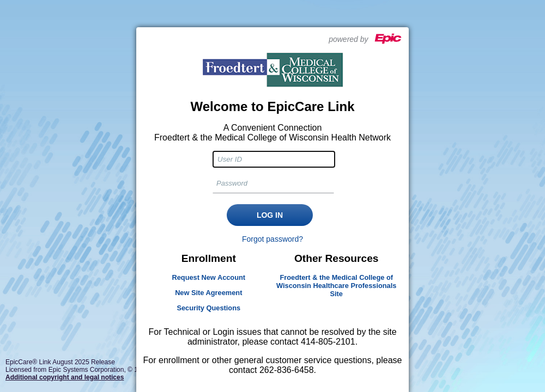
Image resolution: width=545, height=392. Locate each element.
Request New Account (208, 277)
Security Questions (208, 308)
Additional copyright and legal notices (65, 377)
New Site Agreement (208, 293)
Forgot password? (272, 239)
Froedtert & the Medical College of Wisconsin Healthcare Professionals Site (336, 286)
